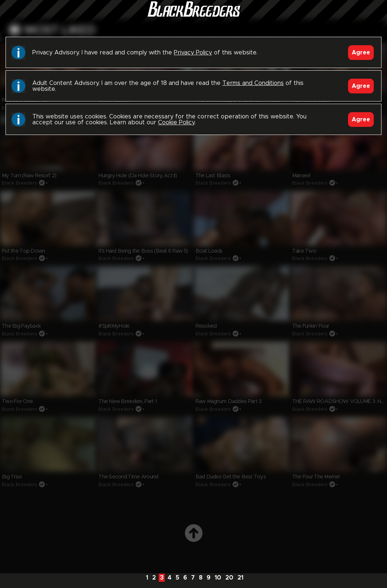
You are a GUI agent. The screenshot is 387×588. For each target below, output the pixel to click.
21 (240, 578)
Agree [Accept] (361, 53)
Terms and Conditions (253, 83)
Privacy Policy (193, 53)
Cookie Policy (176, 122)
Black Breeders (194, 17)
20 (229, 578)
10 (218, 578)
